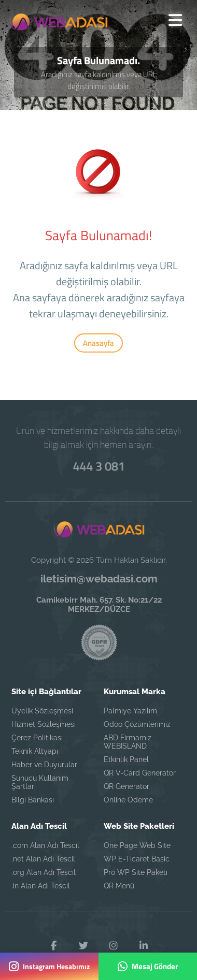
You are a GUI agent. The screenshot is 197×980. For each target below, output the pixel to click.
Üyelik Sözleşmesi (42, 711)
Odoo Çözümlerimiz (137, 724)
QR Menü (119, 886)
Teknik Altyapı (35, 751)
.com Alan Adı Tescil (45, 845)
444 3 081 (98, 466)
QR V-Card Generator (140, 773)
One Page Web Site (137, 845)
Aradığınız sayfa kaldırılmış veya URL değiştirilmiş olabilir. (99, 80)
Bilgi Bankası (33, 800)
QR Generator (126, 786)
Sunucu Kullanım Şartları (40, 782)
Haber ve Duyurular (44, 765)
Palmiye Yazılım (130, 711)
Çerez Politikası (37, 738)
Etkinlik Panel (126, 759)
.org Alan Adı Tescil (44, 872)
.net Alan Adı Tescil (43, 859)
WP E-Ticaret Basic (137, 859)
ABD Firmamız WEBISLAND (128, 742)
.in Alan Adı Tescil (41, 886)
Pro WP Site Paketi (136, 872)
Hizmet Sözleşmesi (44, 724)
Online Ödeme (128, 800)
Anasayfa (98, 343)
